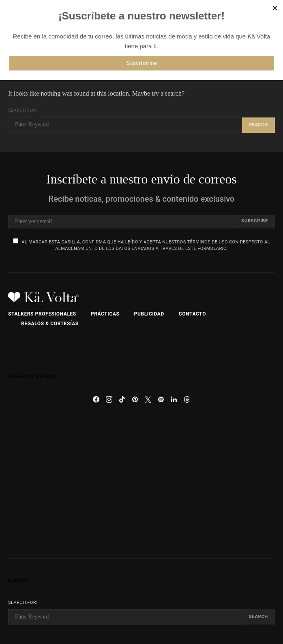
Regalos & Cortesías (50, 324)
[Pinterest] (135, 399)
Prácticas (105, 314)
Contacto (192, 314)
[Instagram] (109, 399)
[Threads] (187, 399)
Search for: (23, 110)
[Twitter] (148, 399)
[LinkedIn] (174, 399)
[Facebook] (96, 399)
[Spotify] (161, 399)
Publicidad (149, 314)
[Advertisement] (141, 482)
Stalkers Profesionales (42, 314)
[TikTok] (122, 399)
